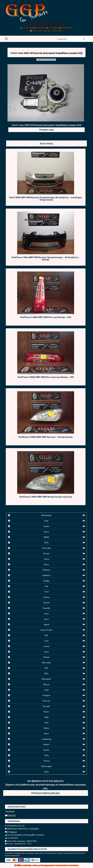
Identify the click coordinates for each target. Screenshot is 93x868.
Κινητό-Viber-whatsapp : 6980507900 (46, 31)
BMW (46, 537)
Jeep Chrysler (46, 630)
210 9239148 (39, 28)
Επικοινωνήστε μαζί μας (46, 793)
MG (46, 668)
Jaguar (46, 624)
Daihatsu (46, 575)
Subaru (46, 744)
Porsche (46, 701)
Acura (46, 532)
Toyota (46, 761)
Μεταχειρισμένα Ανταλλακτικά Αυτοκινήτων (60, 865)
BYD (46, 543)
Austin (46, 526)
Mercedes (46, 663)
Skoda (46, 728)
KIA (46, 635)
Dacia (46, 564)
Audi (46, 521)
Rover (46, 712)
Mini (46, 673)
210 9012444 (26, 28)
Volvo (46, 772)
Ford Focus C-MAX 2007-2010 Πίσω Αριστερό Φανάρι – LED (46, 377)
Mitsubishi (46, 679)
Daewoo (46, 570)
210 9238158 (53, 28)
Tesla (46, 755)
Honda (46, 603)
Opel (46, 690)
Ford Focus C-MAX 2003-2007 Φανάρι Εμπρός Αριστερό (46, 497)
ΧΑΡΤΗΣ (10, 815)
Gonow (46, 597)
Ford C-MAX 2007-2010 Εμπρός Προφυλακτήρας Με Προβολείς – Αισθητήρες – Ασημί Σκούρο (46, 199)
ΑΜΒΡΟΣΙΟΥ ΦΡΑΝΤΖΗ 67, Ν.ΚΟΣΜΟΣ (46, 25)
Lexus (46, 652)
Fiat (46, 586)
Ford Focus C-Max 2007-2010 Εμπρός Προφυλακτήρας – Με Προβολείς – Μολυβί (46, 258)
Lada (46, 641)
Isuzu (46, 613)
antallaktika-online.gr (31, 865)
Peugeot (46, 695)
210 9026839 (66, 28)
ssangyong (46, 739)
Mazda (46, 657)
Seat (46, 723)
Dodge (46, 581)
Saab (46, 717)
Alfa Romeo (46, 515)
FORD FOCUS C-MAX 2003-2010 (46, 60)
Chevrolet (46, 548)
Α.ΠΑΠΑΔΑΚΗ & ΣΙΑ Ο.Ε (15, 826)
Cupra (46, 559)
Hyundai (46, 608)
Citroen (46, 553)
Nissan (46, 684)
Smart (46, 733)
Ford (46, 592)
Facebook (10, 811)
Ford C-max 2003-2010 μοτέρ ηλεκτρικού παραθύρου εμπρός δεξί (46, 53)
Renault (46, 706)
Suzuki (46, 750)
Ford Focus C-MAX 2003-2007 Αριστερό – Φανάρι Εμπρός (46, 437)
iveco (46, 619)
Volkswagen (46, 766)
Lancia (46, 646)
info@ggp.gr (11, 832)
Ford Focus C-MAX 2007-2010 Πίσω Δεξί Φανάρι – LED (46, 317)
